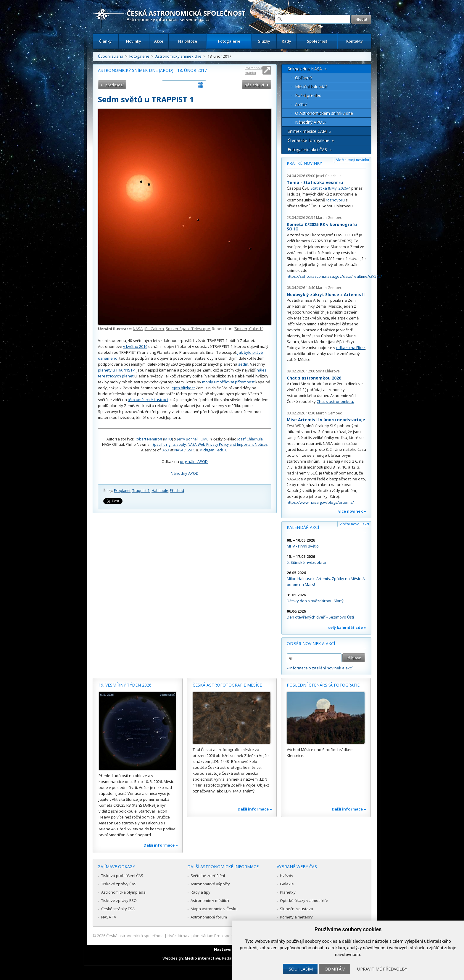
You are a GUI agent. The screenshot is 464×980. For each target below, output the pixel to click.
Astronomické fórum (209, 917)
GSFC (191, 450)
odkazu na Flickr (351, 348)
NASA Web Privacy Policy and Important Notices (228, 444)
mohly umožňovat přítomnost (228, 382)
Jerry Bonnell (188, 439)
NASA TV (109, 917)
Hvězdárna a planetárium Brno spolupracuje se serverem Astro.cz (227, 936)
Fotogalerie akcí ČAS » (310, 150)
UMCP (206, 439)
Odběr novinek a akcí (311, 644)
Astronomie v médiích (210, 900)
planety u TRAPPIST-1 (117, 370)
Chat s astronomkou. (335, 401)
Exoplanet (122, 491)
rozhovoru (335, 200)
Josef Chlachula (250, 439)
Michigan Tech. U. (214, 450)
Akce (159, 41)
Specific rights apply (169, 444)
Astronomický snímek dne (178, 56)
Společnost (317, 41)
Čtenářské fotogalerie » (311, 140)
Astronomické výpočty (210, 884)
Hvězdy (287, 876)
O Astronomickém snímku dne (324, 113)
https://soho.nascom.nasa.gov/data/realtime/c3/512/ (334, 276)
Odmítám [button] (335, 969)
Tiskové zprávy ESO (119, 900)
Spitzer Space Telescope (188, 329)
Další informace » (161, 845)
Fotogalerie (229, 41)
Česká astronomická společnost (135, 936)
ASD (166, 450)
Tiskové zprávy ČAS (119, 884)
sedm (243, 364)
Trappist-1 (141, 491)
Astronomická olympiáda (123, 892)
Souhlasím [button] (301, 969)
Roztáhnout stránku (254, 70)
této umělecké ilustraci (148, 400)
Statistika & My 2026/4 (330, 188)
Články (105, 41)
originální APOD (194, 461)
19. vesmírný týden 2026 (125, 685)
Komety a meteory (296, 917)
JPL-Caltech (154, 329)
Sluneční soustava (297, 909)
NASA (138, 329)
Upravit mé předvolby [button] (382, 969)
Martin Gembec (329, 218)
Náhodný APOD (185, 473)
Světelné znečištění (208, 876)
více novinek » (352, 511)
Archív (301, 104)
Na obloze (188, 41)
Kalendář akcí (303, 527)
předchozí (114, 85)
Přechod (177, 491)
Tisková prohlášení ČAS (122, 876)
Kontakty (355, 41)
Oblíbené (303, 78)
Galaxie (287, 884)
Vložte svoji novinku (353, 160)
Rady (286, 41)
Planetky (288, 892)
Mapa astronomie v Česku (214, 909)
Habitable (160, 491)
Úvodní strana (111, 56)
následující (254, 85)
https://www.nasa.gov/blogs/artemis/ (320, 502)
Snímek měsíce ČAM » (309, 131)
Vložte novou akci (354, 524)
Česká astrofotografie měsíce (227, 685)
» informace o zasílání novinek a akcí (320, 668)
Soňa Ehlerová (328, 371)
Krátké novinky (304, 163)
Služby (264, 41)
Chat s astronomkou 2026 (314, 378)
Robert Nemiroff (148, 439)
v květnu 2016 (135, 346)
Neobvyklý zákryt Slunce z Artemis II (326, 294)
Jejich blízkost (183, 388)
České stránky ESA (118, 909)
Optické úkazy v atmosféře (304, 900)
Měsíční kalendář (311, 87)
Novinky (134, 41)
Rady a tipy (200, 892)
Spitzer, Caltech (249, 329)
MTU (168, 439)
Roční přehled (308, 95)
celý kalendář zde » (347, 627)
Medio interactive (202, 958)
